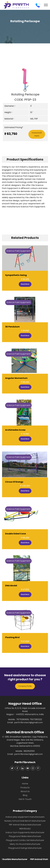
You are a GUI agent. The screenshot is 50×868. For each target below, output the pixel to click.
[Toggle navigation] (46, 5)
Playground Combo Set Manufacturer (25, 840)
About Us (25, 791)
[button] (5, 79)
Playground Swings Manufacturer (25, 848)
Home (25, 784)
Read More (25, 284)
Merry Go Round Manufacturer (25, 844)
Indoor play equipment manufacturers (25, 817)
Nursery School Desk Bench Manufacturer (25, 821)
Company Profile (25, 686)
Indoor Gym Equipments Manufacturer (25, 832)
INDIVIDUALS (25, 829)
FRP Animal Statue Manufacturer (25, 825)
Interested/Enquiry (37, 134)
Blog (25, 795)
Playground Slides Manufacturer (25, 836)
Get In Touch (25, 799)
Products (25, 788)
